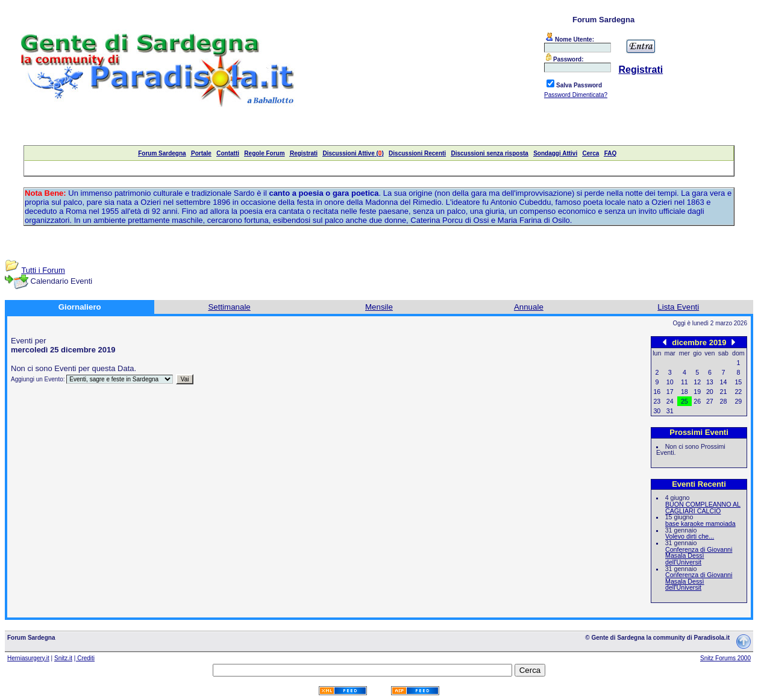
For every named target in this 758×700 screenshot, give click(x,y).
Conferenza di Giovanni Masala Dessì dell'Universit (699, 556)
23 (657, 401)
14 (724, 382)
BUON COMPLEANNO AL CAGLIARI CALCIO (703, 508)
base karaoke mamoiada (700, 523)
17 (670, 392)
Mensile (379, 307)
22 (738, 392)
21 (724, 392)
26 (697, 401)
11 (684, 382)
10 (670, 382)
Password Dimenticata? (576, 95)
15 (738, 382)
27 (710, 401)
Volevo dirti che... (690, 536)
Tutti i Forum (43, 270)
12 (697, 382)
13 (710, 382)
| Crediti (84, 658)
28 (724, 401)
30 (657, 411)
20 (710, 392)
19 (697, 392)
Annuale (529, 307)
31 (670, 411)
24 (670, 401)
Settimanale (229, 307)
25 (684, 401)
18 (684, 392)
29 (738, 401)
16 (657, 392)
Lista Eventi (678, 307)
